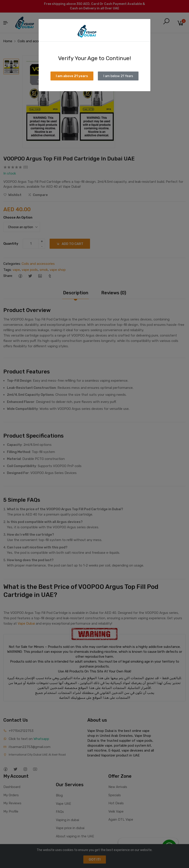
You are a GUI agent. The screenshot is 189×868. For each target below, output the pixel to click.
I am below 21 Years (118, 76)
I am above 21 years (72, 76)
